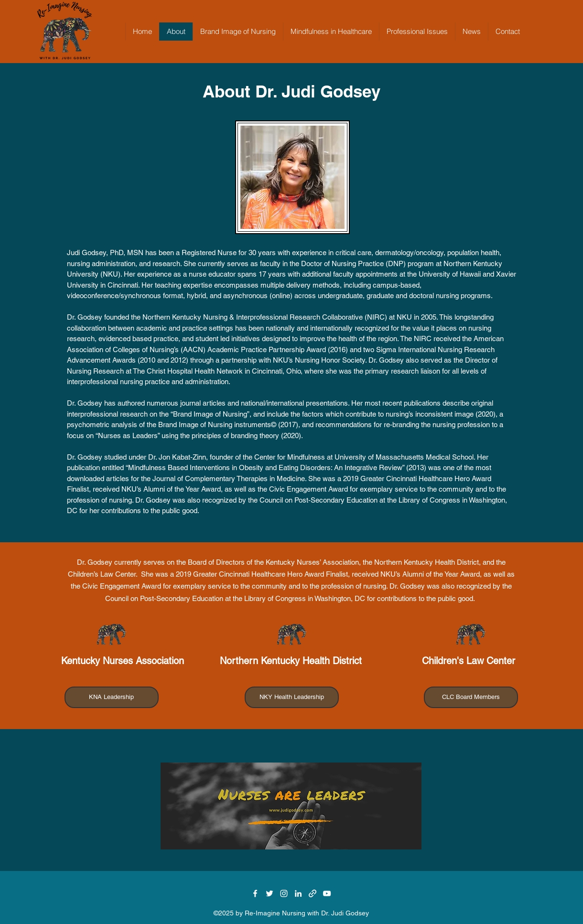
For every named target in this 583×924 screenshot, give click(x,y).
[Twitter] (270, 893)
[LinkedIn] (298, 893)
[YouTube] (327, 893)
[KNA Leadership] (112, 697)
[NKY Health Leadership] (292, 697)
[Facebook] (255, 893)
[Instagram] (284, 893)
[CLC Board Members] (471, 697)
